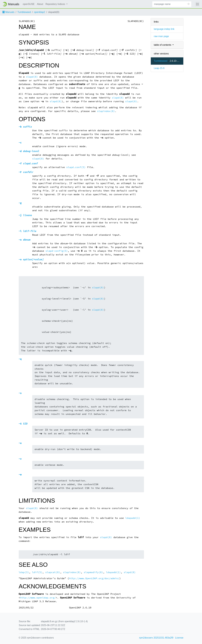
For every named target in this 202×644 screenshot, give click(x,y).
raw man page (161, 36)
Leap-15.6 (159, 68)
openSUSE (29, 4)
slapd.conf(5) (76, 167)
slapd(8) (32, 77)
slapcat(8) (53, 572)
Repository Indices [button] (56, 4)
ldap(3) (24, 572)
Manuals (8, 12)
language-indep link (164, 29)
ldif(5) (37, 572)
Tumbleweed (24, 12)
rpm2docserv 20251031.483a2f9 (156, 638)
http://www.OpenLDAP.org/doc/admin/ (94, 578)
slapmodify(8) (93, 572)
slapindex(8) (106, 111)
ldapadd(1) (133, 518)
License (179, 638)
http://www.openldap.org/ (38, 598)
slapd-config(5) (57, 251)
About (40, 4)
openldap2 (40, 12)
